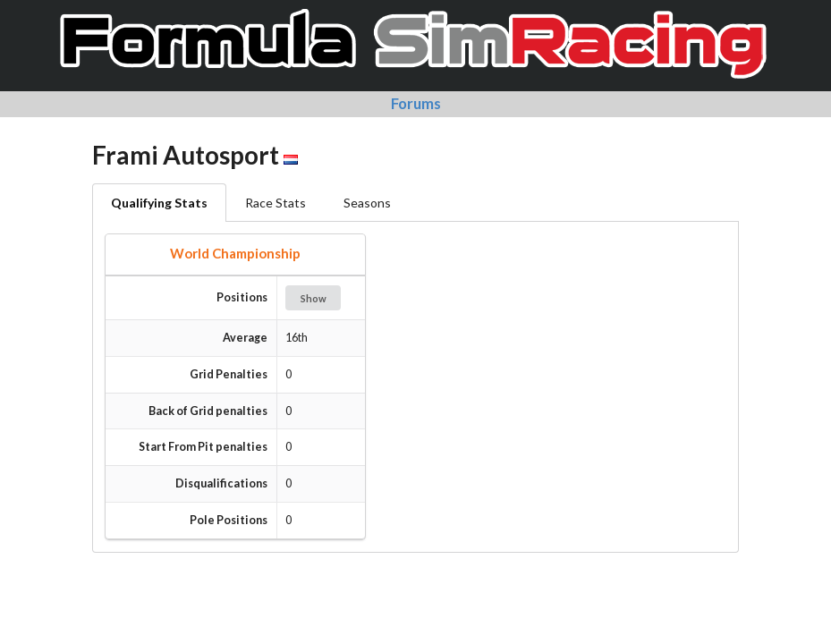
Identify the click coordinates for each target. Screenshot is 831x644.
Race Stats (276, 203)
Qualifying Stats (159, 203)
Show (314, 298)
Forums (416, 103)
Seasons (367, 203)
